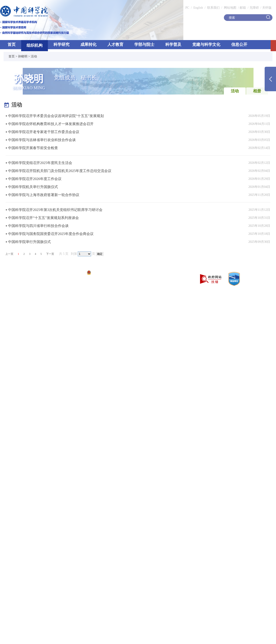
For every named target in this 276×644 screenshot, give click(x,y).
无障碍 (254, 8)
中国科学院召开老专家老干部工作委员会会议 (44, 132)
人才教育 (115, 45)
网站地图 (230, 8)
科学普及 (173, 45)
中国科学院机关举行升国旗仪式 (33, 187)
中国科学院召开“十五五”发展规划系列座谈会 (43, 218)
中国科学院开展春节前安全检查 (33, 148)
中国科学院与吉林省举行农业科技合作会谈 (42, 140)
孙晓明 (23, 56)
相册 (257, 91)
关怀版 (267, 8)
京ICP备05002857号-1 (69, 273)
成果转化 (88, 45)
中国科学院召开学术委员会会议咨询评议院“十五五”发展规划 (56, 116)
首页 (12, 45)
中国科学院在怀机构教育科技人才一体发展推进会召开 (51, 124)
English (198, 8)
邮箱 (243, 8)
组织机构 (35, 45)
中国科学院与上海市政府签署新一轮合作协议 (44, 195)
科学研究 (61, 45)
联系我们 (213, 8)
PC (187, 8)
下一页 (50, 254)
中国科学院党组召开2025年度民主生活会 (40, 163)
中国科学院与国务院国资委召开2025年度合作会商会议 (51, 234)
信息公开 (239, 45)
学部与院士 (144, 45)
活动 (34, 56)
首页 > (13, 56)
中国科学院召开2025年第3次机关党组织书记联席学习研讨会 (55, 210)
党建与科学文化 (206, 45)
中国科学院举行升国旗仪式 (29, 242)
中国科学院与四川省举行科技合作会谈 (38, 226)
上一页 (9, 254)
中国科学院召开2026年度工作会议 (35, 179)
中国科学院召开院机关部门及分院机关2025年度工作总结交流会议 (60, 171)
